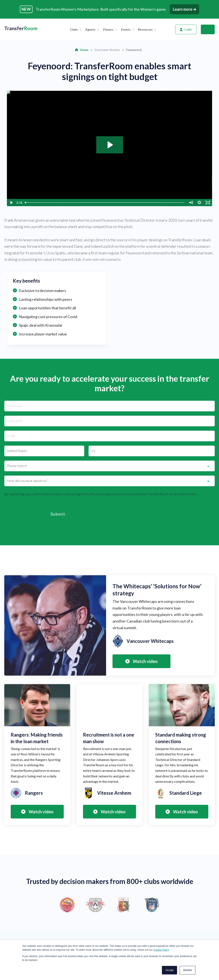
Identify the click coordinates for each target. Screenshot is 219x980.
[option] (109, 905)
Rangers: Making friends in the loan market (37, 738)
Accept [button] (169, 970)
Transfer (21, 28)
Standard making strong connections (181, 738)
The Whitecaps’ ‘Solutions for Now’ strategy (157, 590)
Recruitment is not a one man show (109, 738)
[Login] (186, 29)
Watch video (141, 661)
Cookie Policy (161, 950)
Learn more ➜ (184, 9)
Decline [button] (188, 970)
